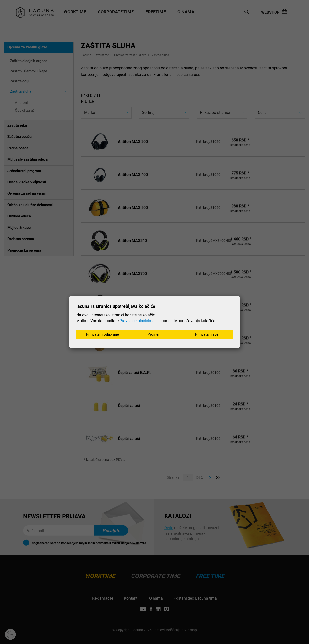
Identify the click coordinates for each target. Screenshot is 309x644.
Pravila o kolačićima (137, 320)
